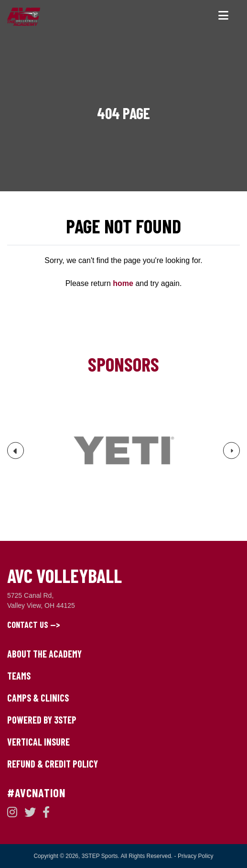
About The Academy (44, 654)
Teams (19, 676)
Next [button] (232, 453)
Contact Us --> (34, 625)
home (123, 283)
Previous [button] (16, 455)
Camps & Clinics (38, 698)
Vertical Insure (38, 742)
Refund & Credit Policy (53, 764)
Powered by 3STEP (42, 720)
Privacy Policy (196, 856)
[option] (123, 450)
